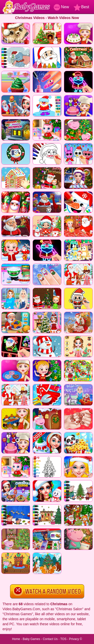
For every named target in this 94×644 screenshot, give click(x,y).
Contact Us (50, 639)
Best (81, 7)
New (61, 7)
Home (16, 639)
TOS (63, 639)
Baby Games (31, 639)
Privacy (74, 639)
